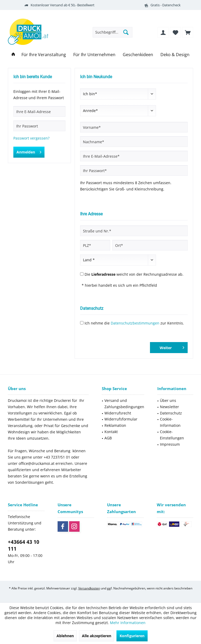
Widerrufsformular (121, 419)
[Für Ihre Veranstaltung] (44, 55)
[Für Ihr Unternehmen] (94, 55)
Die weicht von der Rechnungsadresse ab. (134, 274)
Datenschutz (171, 413)
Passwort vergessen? (31, 138)
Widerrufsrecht (118, 413)
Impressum (170, 444)
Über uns (168, 400)
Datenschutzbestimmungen (135, 323)
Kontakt (111, 432)
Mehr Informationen (128, 623)
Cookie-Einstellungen (172, 435)
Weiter (172, 347)
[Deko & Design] (175, 55)
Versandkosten (89, 588)
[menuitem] (188, 32)
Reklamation (115, 425)
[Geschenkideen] (138, 55)
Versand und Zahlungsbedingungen (124, 404)
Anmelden (29, 151)
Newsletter (169, 407)
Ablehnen (65, 636)
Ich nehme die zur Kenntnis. (134, 323)
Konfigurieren (132, 636)
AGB (108, 438)
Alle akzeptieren (97, 636)
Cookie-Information (170, 422)
